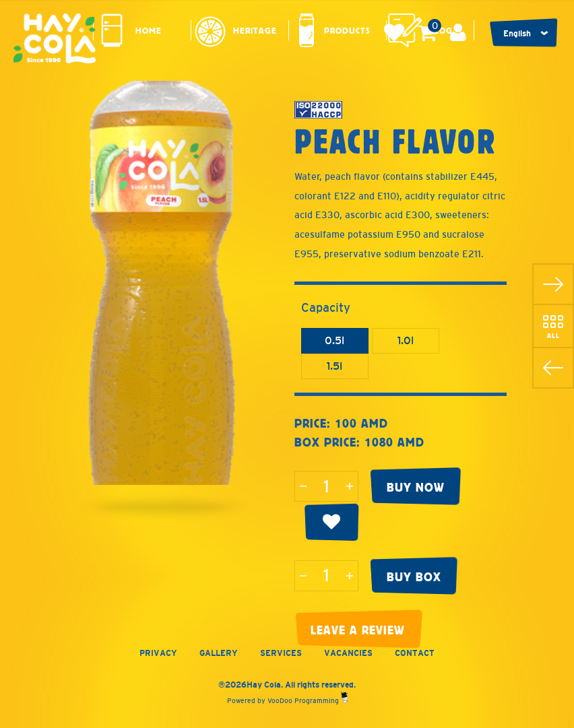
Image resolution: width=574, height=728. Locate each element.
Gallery (219, 653)
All (553, 335)
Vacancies (348, 653)
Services (281, 653)
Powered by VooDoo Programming (287, 701)
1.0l (406, 340)
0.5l (334, 340)
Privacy (158, 653)
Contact (415, 653)
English (517, 34)
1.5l (334, 366)
